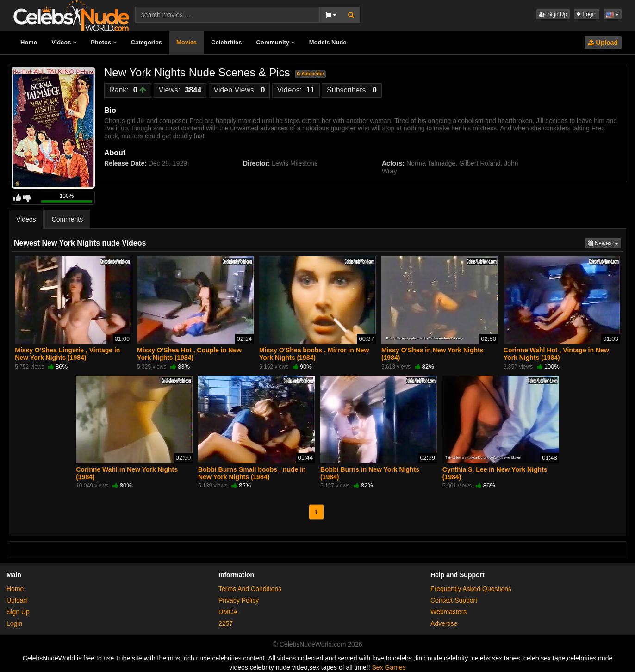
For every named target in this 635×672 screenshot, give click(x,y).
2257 (226, 623)
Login (587, 14)
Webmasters (448, 612)
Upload (603, 43)
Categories (146, 42)
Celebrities (226, 42)
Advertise (444, 623)
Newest (604, 243)
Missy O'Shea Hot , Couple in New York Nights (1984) (189, 354)
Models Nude (328, 42)
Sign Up (553, 14)
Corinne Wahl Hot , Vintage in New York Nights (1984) (556, 354)
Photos (104, 42)
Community (276, 42)
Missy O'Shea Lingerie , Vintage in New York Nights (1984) (67, 354)
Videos (64, 42)
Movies (187, 42)
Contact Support (454, 600)
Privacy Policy (239, 600)
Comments (68, 219)
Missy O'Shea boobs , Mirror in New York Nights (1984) (314, 354)
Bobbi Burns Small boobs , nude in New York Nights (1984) (252, 473)
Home (29, 42)
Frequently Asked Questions (471, 589)
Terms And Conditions (250, 589)
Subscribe (310, 74)
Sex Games (389, 667)
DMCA (228, 612)
